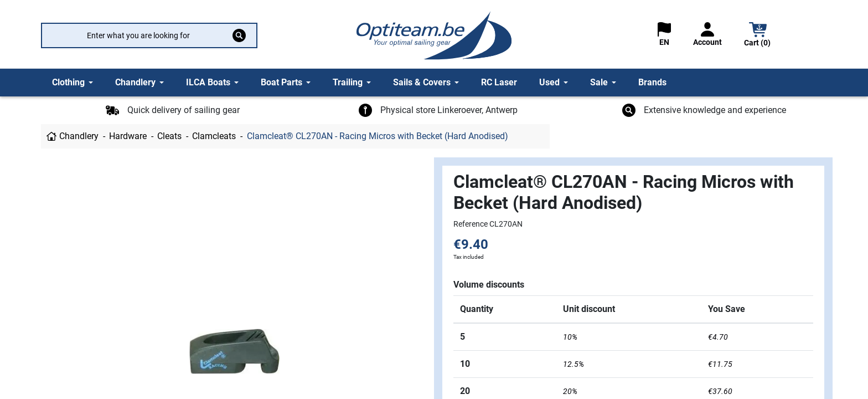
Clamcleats (214, 136)
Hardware (128, 136)
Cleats (169, 136)
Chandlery (79, 136)
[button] (758, 36)
